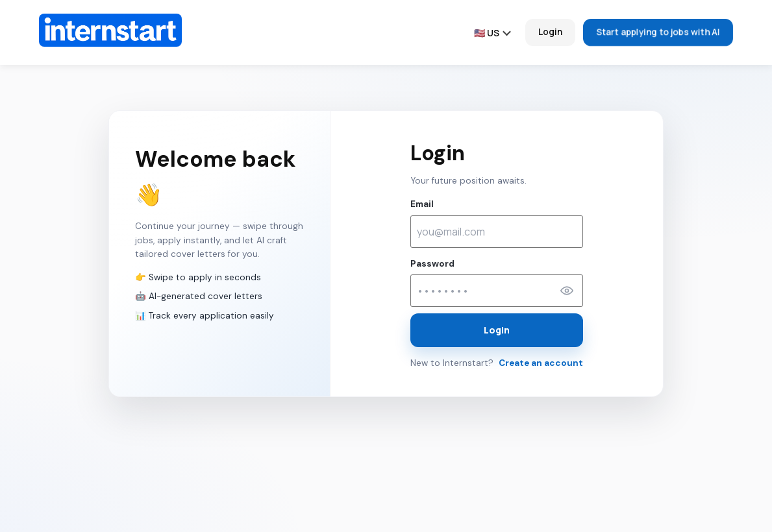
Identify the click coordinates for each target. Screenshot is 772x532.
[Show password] (567, 291)
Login (550, 32)
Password (432, 264)
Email (422, 204)
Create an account (541, 363)
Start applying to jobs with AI (658, 32)
